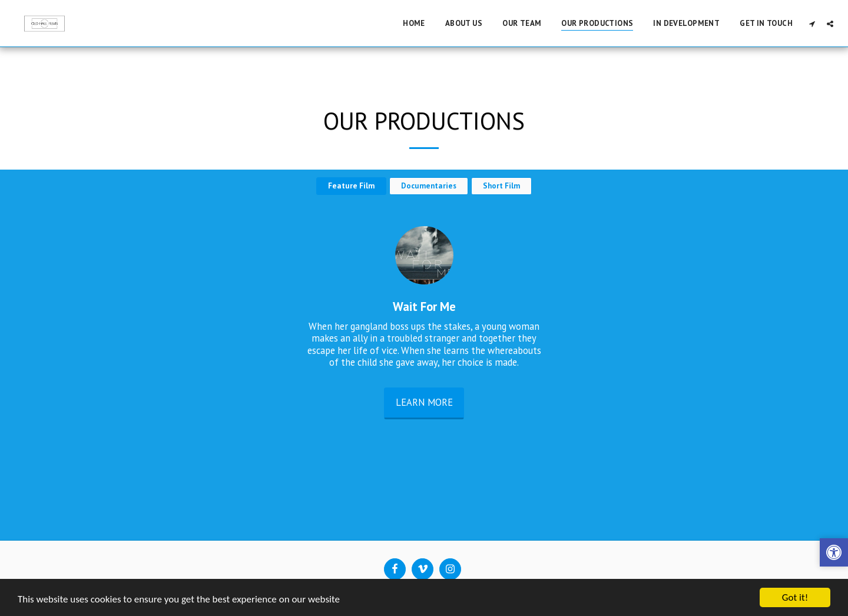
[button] (812, 24)
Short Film (501, 186)
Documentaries (429, 186)
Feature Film (351, 186)
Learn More (424, 402)
